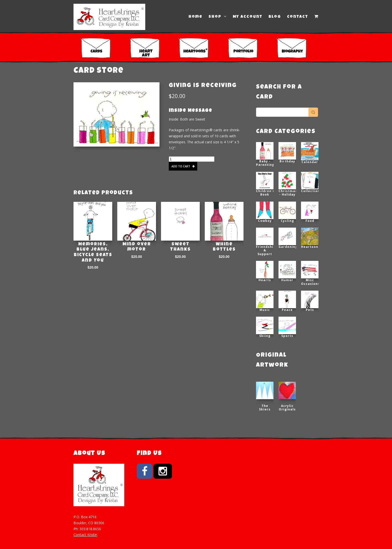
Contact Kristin (85, 535)
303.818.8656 (90, 529)
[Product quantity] (192, 159)
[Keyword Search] (282, 112)
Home (195, 17)
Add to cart (181, 166)
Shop (218, 17)
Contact (298, 17)
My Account (248, 17)
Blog (275, 17)
